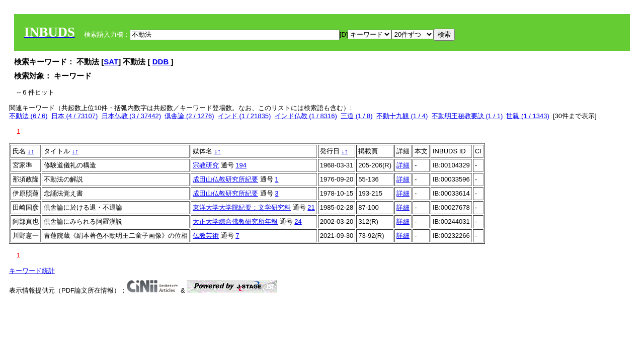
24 (298, 221)
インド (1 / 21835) (245, 116)
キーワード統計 (32, 271)
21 (311, 207)
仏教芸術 (206, 236)
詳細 (403, 165)
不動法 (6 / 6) (28, 116)
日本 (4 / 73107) (75, 116)
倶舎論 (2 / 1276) (189, 116)
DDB (162, 62)
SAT (111, 62)
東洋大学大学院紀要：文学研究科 (242, 207)
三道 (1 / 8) (357, 116)
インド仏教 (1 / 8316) (306, 116)
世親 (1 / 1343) (528, 116)
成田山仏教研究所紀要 (225, 179)
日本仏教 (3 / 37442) (132, 116)
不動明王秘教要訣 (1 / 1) (467, 116)
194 (241, 165)
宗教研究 (206, 165)
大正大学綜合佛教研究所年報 (235, 221)
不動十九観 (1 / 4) (402, 116)
